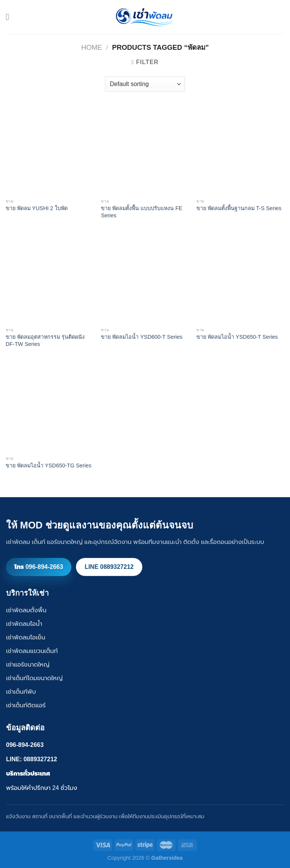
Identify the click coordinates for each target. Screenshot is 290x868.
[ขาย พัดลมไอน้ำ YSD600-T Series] (145, 279)
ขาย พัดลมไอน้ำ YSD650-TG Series (49, 465)
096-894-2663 (25, 745)
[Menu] (10, 17)
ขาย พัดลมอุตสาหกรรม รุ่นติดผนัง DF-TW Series (45, 340)
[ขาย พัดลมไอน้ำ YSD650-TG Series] (50, 408)
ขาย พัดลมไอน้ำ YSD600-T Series (142, 337)
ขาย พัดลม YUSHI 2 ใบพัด (37, 208)
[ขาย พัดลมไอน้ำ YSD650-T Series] (240, 279)
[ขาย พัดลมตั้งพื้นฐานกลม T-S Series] (240, 151)
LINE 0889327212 (109, 567)
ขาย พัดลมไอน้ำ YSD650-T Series (237, 337)
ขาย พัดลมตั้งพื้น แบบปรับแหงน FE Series (141, 212)
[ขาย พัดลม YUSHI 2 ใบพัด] (50, 151)
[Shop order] (145, 84)
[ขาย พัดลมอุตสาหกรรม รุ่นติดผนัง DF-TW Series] (50, 279)
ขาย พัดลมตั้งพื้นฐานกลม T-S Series (239, 208)
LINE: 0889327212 (32, 759)
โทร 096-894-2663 (39, 567)
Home (92, 47)
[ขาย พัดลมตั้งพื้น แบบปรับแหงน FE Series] (145, 151)
